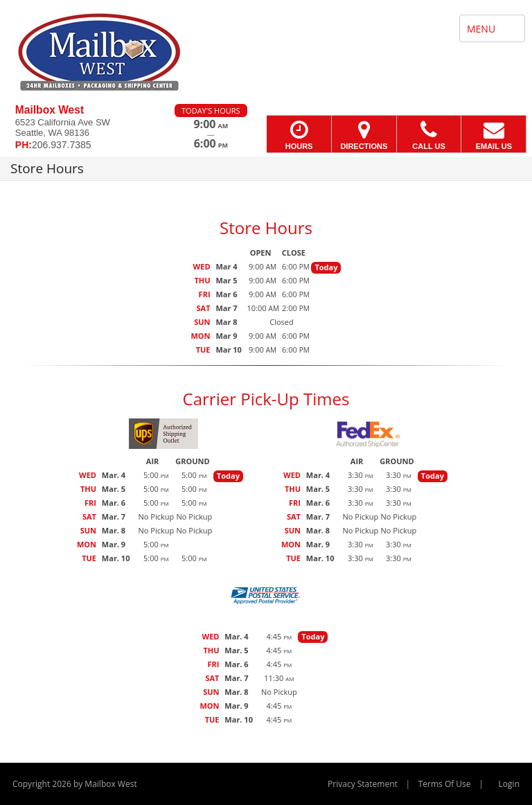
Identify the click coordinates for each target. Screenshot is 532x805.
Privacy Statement (363, 784)
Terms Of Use (445, 784)
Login (509, 784)
